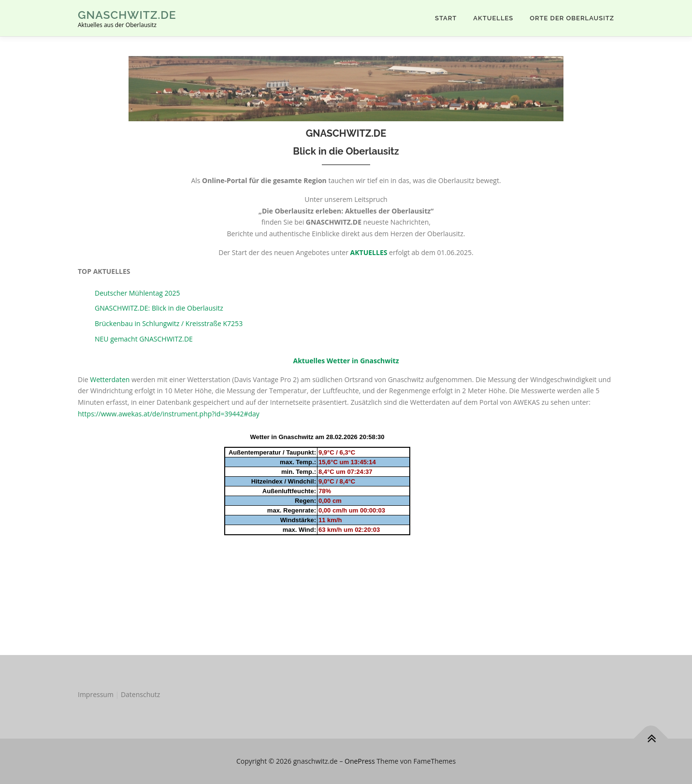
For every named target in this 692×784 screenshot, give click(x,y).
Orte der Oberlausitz (572, 18)
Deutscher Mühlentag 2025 (137, 293)
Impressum (96, 694)
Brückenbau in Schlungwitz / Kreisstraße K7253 (169, 323)
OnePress (360, 761)
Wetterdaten (110, 379)
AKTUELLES (493, 18)
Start (446, 18)
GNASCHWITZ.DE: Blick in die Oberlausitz (159, 308)
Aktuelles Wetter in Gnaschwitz (346, 361)
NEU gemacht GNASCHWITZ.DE (144, 339)
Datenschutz (140, 694)
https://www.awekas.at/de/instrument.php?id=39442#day (169, 414)
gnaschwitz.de (127, 15)
